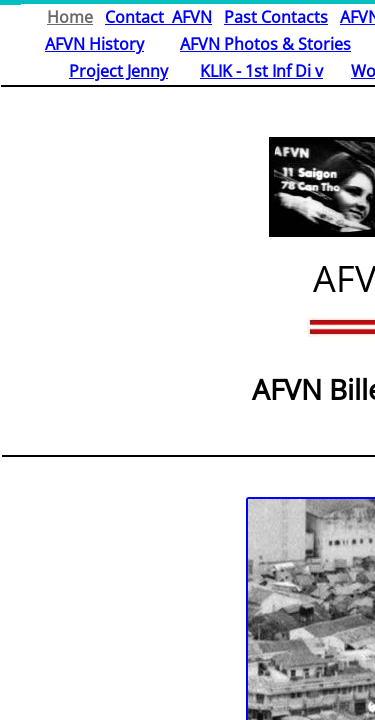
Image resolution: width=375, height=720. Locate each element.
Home (70, 17)
